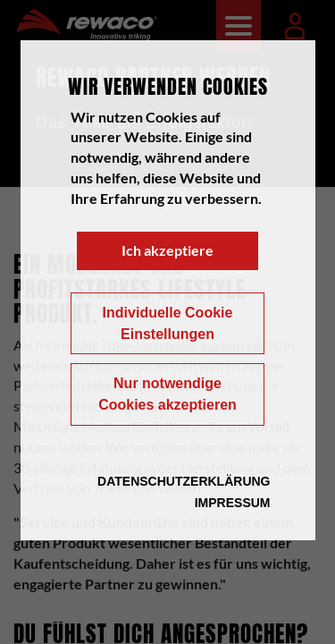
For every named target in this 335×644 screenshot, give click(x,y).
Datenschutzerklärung (184, 481)
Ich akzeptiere (167, 250)
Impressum (233, 503)
